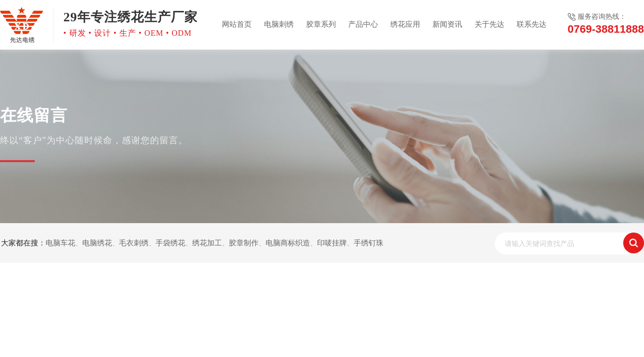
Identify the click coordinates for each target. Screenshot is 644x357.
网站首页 (237, 24)
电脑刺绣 (279, 24)
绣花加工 (207, 243)
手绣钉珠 (369, 243)
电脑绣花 (97, 243)
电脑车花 (60, 243)
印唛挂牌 (332, 243)
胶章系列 (321, 24)
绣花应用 (405, 24)
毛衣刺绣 (134, 243)
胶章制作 (244, 243)
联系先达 (532, 24)
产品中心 (363, 24)
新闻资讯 (447, 24)
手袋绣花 (170, 243)
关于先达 (489, 24)
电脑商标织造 (288, 243)
